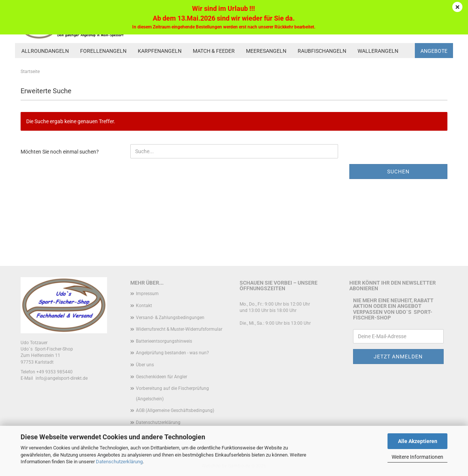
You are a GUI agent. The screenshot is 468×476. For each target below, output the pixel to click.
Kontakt (144, 306)
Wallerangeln (378, 51)
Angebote (434, 51)
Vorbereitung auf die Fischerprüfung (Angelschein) (172, 394)
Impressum (147, 294)
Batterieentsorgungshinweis (164, 341)
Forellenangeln (103, 51)
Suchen (398, 172)
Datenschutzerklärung (119, 462)
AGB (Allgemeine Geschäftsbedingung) (175, 410)
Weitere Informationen (417, 457)
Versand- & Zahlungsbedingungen (170, 318)
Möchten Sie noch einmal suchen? (60, 152)
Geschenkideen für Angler (162, 377)
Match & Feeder (214, 51)
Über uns (145, 365)
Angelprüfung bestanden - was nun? (172, 353)
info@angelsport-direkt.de (62, 378)
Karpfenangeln (160, 51)
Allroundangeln (45, 51)
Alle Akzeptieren (418, 441)
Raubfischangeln (322, 51)
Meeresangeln (266, 51)
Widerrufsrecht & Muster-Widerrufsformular (179, 329)
